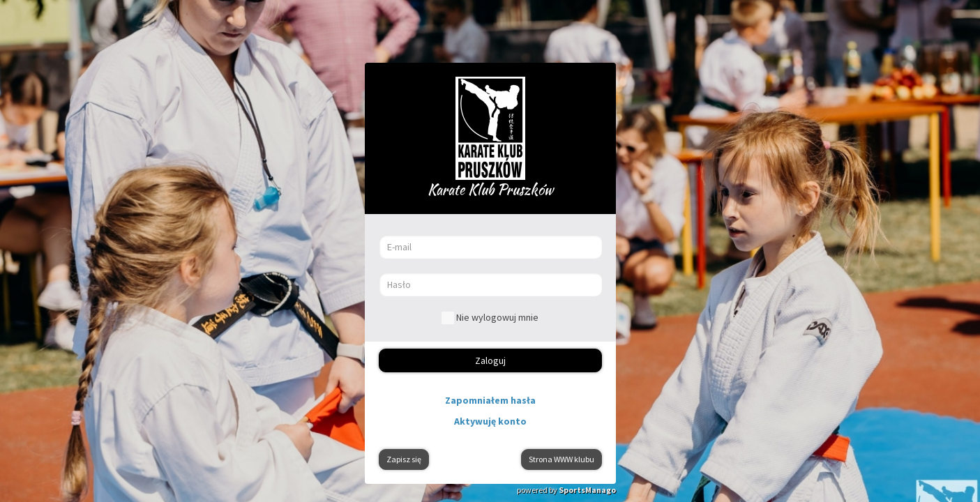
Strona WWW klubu (561, 459)
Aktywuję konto (490, 421)
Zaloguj (490, 360)
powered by (566, 490)
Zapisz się (404, 459)
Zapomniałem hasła (490, 400)
